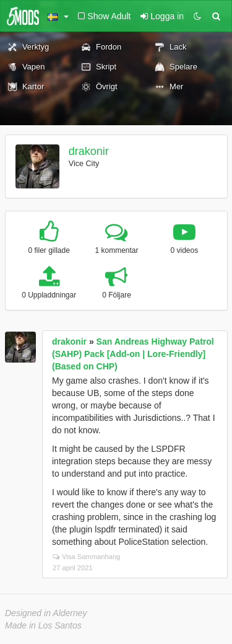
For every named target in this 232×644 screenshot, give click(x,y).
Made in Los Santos (43, 625)
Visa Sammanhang (86, 557)
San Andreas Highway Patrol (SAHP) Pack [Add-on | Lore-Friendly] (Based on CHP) (133, 354)
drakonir (89, 151)
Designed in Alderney (46, 613)
